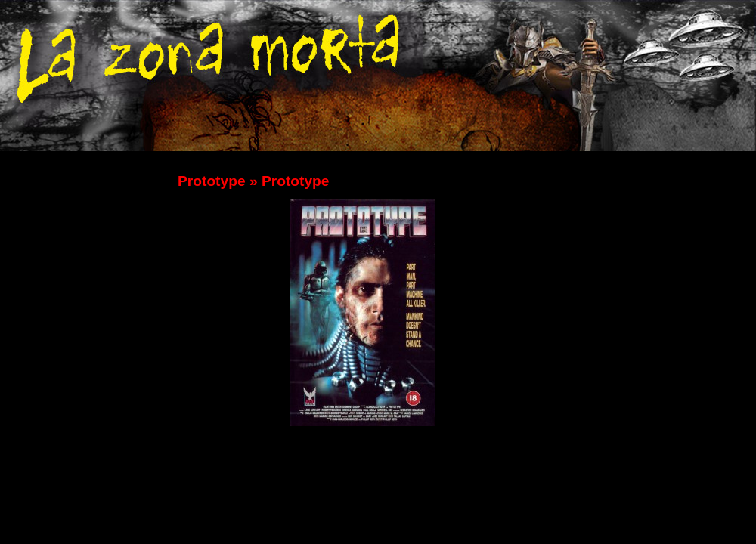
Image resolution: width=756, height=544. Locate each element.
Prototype (212, 181)
